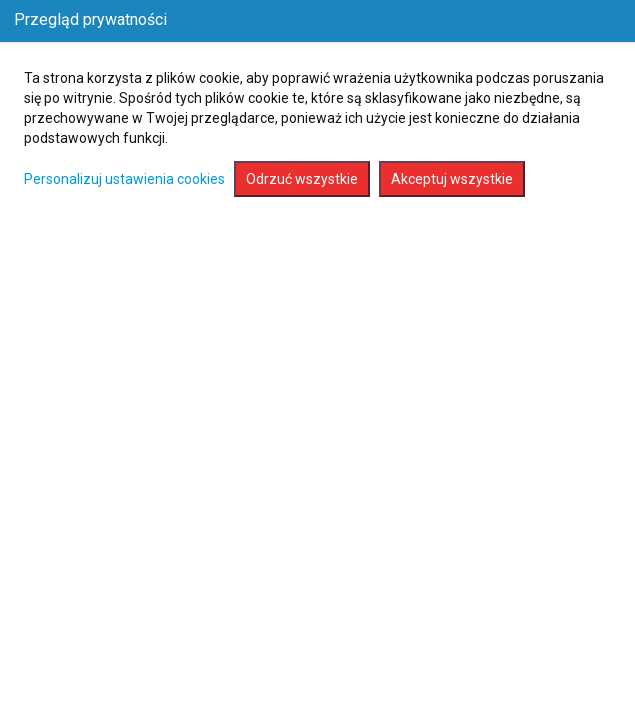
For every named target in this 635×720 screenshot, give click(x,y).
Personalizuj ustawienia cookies (124, 179)
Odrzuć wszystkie (302, 179)
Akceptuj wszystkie (452, 179)
